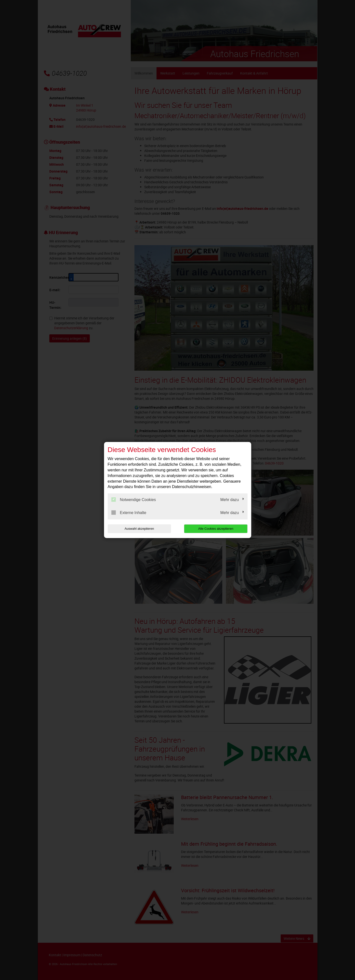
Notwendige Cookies (134, 500)
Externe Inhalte (129, 513)
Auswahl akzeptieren (139, 529)
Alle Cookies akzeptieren (216, 529)
